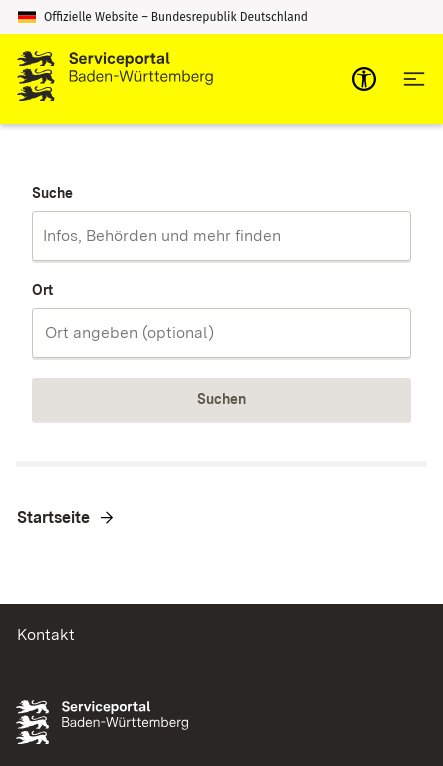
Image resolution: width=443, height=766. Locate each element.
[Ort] (221, 333)
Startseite (53, 517)
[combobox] (221, 236)
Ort (42, 290)
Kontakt (46, 634)
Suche (52, 193)
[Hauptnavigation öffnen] (414, 79)
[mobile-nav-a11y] (364, 79)
